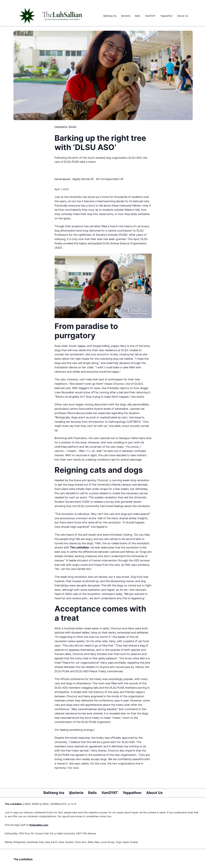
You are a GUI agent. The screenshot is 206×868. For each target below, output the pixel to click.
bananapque (62, 179)
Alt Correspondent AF (110, 179)
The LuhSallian (23, 859)
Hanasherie (61, 127)
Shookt (72, 127)
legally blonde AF (83, 179)
